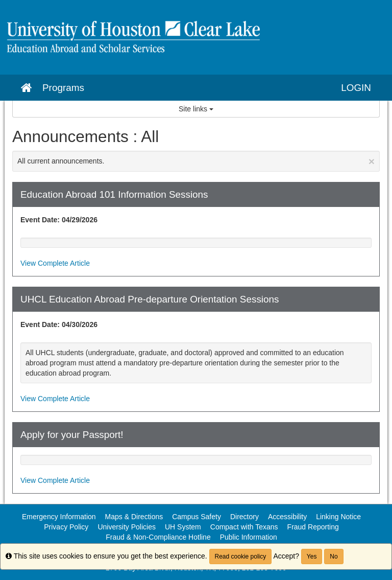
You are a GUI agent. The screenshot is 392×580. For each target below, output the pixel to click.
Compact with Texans (244, 527)
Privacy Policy (66, 527)
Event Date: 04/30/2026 (59, 324)
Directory (244, 517)
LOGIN (356, 88)
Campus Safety (197, 517)
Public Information (249, 537)
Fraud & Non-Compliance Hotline (158, 537)
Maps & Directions (134, 517)
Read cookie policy (241, 556)
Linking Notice (338, 517)
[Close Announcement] (372, 161)
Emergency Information (59, 517)
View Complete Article (55, 263)
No (334, 556)
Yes (312, 556)
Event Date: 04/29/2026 (59, 220)
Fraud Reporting (313, 527)
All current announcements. (196, 161)
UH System (183, 527)
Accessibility (287, 517)
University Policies (127, 527)
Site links (196, 109)
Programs (63, 88)
